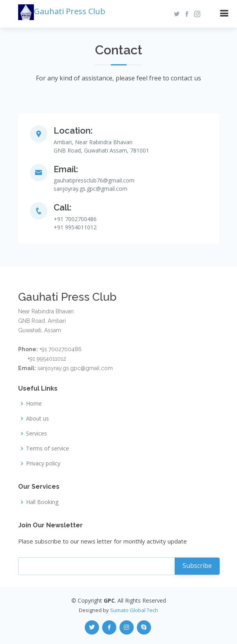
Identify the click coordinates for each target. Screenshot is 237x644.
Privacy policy (43, 463)
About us (37, 419)
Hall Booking (42, 502)
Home (34, 404)
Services (36, 434)
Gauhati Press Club (62, 11)
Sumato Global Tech (134, 610)
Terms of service (48, 449)
